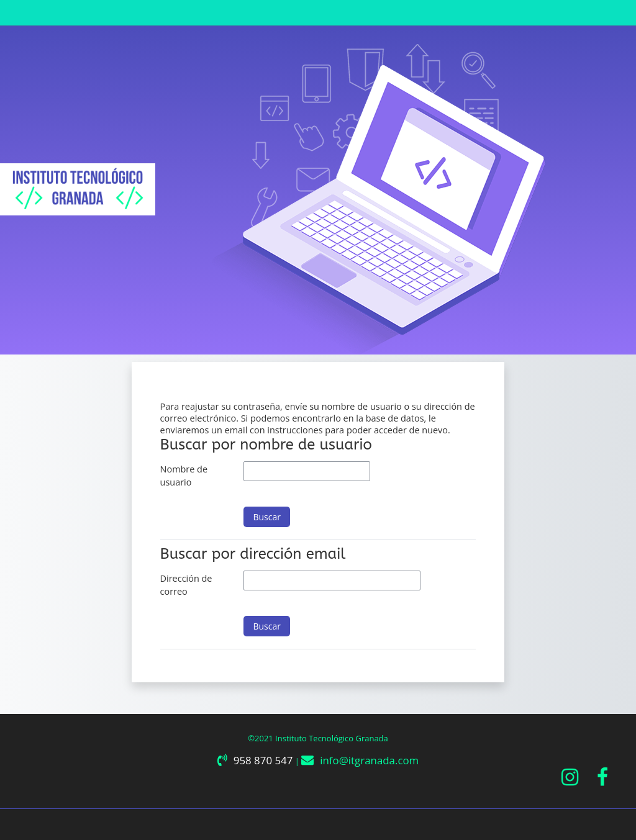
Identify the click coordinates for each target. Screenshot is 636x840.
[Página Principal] (78, 189)
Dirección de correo (186, 585)
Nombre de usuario (184, 476)
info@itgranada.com (369, 760)
